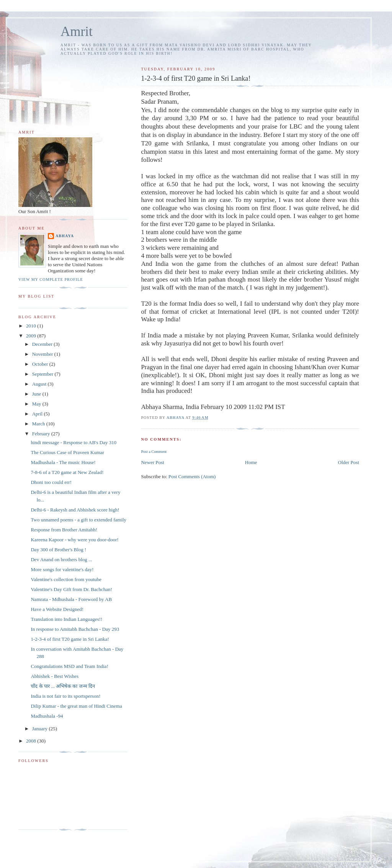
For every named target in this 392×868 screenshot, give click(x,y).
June (37, 394)
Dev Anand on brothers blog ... (61, 559)
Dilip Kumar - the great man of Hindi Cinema (76, 706)
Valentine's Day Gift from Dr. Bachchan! (71, 589)
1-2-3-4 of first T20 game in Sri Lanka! (70, 639)
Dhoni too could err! (51, 482)
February (42, 434)
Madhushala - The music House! (63, 462)
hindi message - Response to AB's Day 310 (73, 442)
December (43, 344)
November (43, 354)
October (41, 364)
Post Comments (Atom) (192, 476)
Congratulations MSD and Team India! (69, 666)
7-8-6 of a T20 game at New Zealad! (67, 472)
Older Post (349, 462)
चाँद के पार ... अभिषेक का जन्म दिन (63, 686)
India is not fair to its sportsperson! (65, 696)
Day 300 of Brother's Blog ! (58, 550)
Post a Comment (154, 452)
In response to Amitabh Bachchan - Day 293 (75, 629)
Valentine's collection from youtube (66, 579)
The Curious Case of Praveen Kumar (67, 452)
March (39, 424)
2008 (32, 741)
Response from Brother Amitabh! (64, 530)
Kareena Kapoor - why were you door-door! (74, 540)
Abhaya (65, 236)
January (41, 729)
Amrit (77, 32)
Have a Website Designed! (57, 609)
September (43, 374)
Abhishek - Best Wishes (55, 676)
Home (251, 462)
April (38, 414)
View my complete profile (51, 279)
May (37, 404)
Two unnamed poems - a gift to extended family (78, 520)
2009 (32, 336)
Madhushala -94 (47, 716)
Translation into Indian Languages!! (66, 619)
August (40, 384)
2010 (32, 326)
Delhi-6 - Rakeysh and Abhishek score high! (75, 510)
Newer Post (152, 462)
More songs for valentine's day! (62, 569)
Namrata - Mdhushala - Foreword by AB (71, 599)
